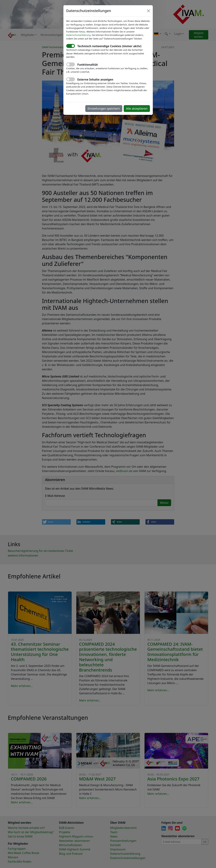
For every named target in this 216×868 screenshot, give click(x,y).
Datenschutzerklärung (78, 35)
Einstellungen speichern (104, 109)
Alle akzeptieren (137, 109)
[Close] (148, 11)
